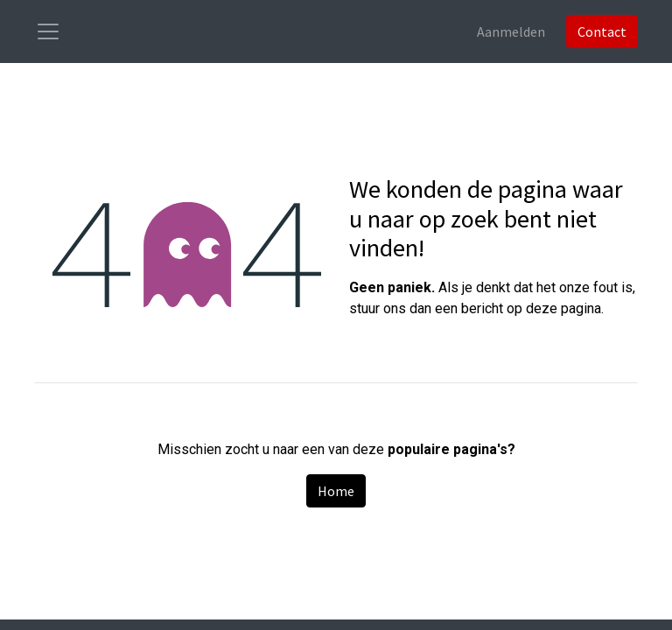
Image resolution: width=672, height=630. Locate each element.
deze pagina (563, 308)
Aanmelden (511, 31)
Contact (602, 31)
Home (336, 491)
